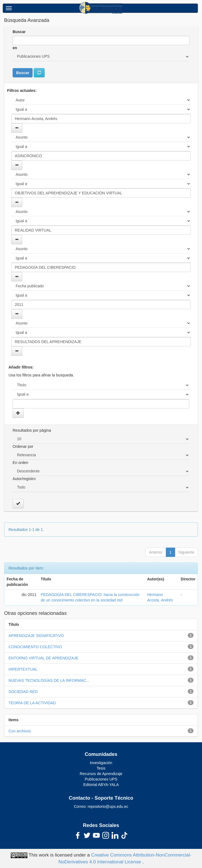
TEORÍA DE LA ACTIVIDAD (32, 703)
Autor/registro (24, 479)
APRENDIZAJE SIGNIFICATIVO (36, 636)
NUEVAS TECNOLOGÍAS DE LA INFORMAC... (49, 680)
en (15, 48)
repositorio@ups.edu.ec (108, 806)
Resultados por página (32, 430)
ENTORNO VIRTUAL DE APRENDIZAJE (43, 658)
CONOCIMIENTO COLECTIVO (35, 647)
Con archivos (20, 731)
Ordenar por (23, 446)
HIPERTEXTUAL (23, 669)
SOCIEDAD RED (23, 692)
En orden (20, 463)
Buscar (19, 32)
